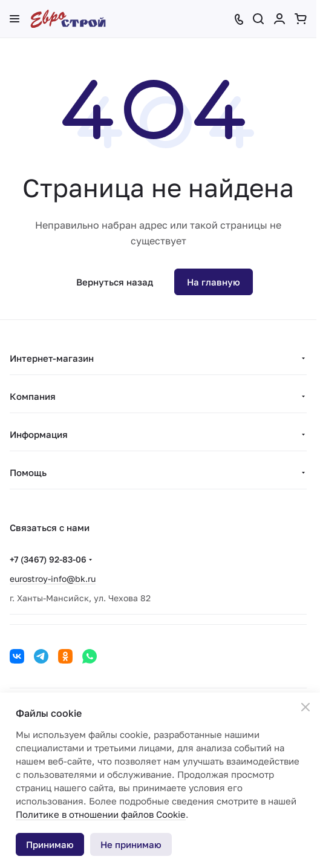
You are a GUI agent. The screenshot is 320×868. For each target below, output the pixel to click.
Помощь (28, 472)
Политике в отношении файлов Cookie (101, 814)
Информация (39, 434)
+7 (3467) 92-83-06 (48, 559)
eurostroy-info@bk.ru (53, 579)
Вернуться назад (115, 282)
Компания (33, 396)
